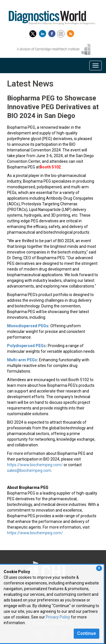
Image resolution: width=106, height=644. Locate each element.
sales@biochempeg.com (29, 470)
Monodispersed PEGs (28, 326)
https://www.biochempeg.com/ (35, 465)
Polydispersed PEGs (26, 346)
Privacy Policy (58, 617)
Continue (86, 633)
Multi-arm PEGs (22, 360)
